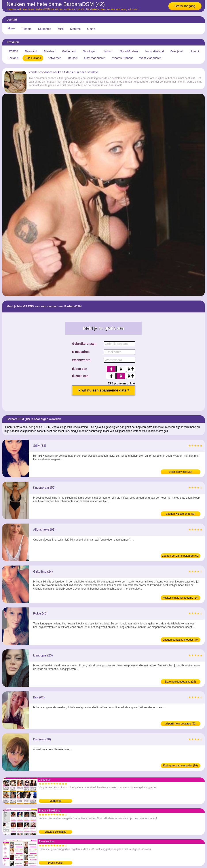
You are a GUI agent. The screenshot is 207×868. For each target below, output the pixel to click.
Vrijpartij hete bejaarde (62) (180, 724)
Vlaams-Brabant (122, 58)
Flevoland (31, 51)
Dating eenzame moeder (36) (180, 766)
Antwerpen (55, 58)
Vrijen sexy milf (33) (181, 472)
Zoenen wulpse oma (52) (181, 514)
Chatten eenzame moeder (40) (180, 640)
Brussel (73, 58)
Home (12, 28)
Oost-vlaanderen (95, 58)
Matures (75, 29)
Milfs (61, 29)
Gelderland (69, 51)
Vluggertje (55, 801)
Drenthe (13, 51)
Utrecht (194, 51)
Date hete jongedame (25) (180, 682)
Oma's (91, 29)
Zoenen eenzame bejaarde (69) (180, 556)
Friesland (50, 51)
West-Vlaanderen (150, 58)
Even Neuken (55, 863)
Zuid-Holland (33, 58)
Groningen (90, 51)
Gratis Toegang (185, 6)
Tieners (27, 29)
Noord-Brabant (129, 51)
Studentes (45, 29)
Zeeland (13, 58)
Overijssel (177, 51)
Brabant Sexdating (56, 832)
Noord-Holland (155, 51)
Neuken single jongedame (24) (180, 598)
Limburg (108, 51)
